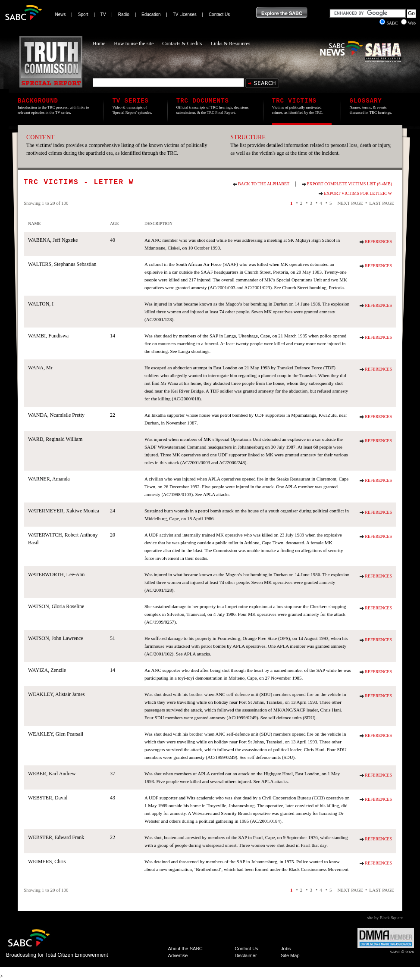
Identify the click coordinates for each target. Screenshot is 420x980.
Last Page (382, 203)
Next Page (350, 203)
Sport (83, 14)
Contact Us (219, 14)
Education (151, 14)
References (378, 242)
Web (408, 23)
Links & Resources (230, 44)
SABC (389, 23)
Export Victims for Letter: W (358, 193)
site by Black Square (385, 918)
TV (103, 14)
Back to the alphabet (264, 184)
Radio (124, 14)
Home (99, 44)
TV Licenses (185, 14)
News (61, 14)
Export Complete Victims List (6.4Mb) (349, 184)
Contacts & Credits (182, 44)
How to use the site (134, 44)
